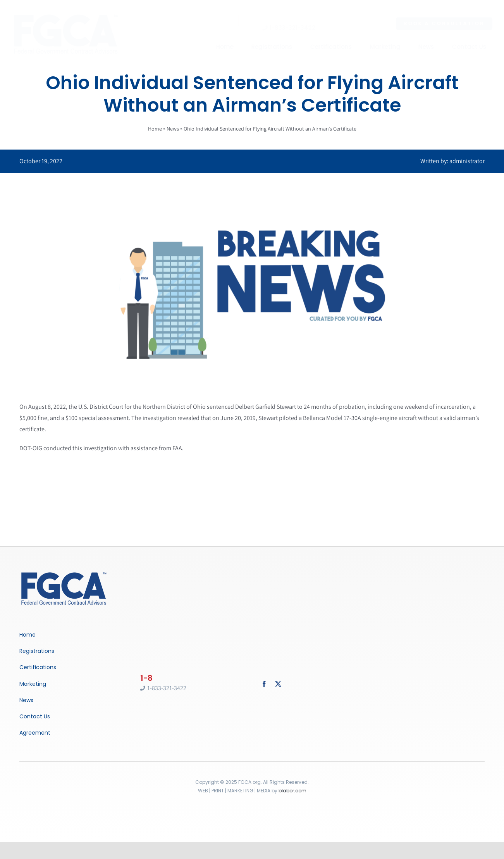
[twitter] (278, 684)
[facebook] (264, 684)
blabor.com (292, 791)
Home (155, 129)
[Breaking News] (64, 573)
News (173, 129)
